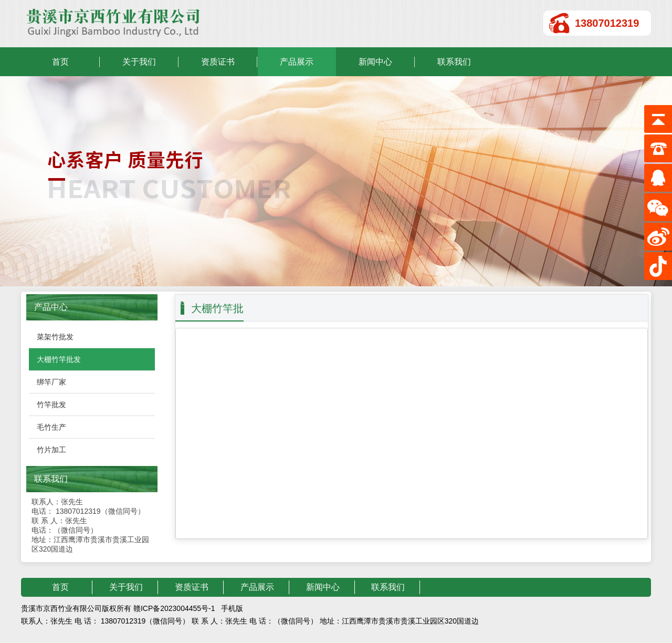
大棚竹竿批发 (59, 359)
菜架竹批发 (55, 337)
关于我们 (139, 62)
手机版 (232, 608)
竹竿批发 (51, 405)
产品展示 (297, 62)
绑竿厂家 (51, 382)
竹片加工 (51, 450)
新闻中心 (375, 62)
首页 (60, 62)
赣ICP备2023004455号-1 (174, 608)
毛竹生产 (51, 427)
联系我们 (454, 62)
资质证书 (218, 62)
